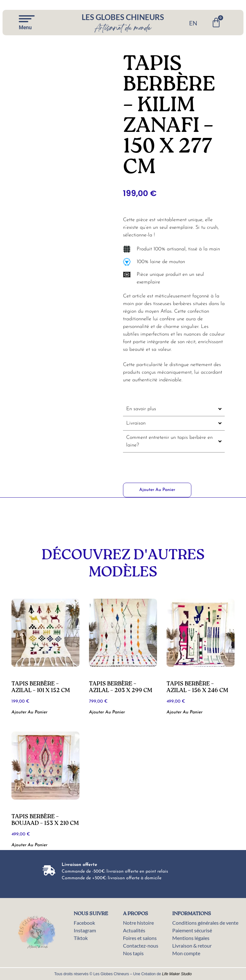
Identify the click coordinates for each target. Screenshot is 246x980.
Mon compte (186, 953)
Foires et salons (140, 938)
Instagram (85, 930)
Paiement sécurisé (192, 930)
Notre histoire (138, 923)
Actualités (134, 930)
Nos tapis (133, 953)
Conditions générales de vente (205, 923)
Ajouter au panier (157, 490)
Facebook (84, 923)
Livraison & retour (192, 946)
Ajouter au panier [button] (29, 712)
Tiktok (81, 938)
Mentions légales (191, 938)
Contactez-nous (141, 946)
